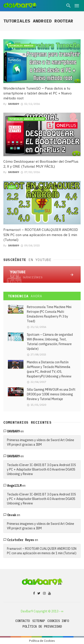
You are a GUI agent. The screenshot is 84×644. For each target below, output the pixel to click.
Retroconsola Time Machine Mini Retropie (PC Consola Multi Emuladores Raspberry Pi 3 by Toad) (49, 314)
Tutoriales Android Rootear (27, 119)
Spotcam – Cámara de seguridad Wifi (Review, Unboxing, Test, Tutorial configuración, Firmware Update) (50, 342)
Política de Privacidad (42, 626)
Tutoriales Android (21, 46)
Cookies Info (58, 621)
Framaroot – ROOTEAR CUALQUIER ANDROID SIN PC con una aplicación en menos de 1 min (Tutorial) (41, 234)
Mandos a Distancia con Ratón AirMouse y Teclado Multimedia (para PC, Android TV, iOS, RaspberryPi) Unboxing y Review (49, 369)
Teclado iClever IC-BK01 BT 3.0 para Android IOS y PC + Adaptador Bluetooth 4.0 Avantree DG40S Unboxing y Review (41, 469)
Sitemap (39, 621)
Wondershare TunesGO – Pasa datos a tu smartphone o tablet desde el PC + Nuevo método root (38, 93)
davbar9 (13, 431)
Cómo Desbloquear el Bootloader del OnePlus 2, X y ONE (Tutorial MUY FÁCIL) (41, 164)
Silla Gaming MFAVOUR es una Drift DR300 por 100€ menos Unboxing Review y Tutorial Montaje (51, 394)
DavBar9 (14, 104)
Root (12, 187)
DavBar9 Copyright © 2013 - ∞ (42, 611)
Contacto (22, 621)
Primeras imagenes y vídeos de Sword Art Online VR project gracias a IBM (41, 442)
